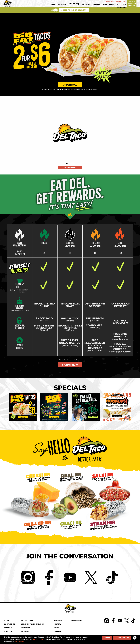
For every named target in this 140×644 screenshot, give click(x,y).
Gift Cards (110, 1)
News (56, 629)
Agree (107, 638)
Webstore (121, 5)
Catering (86, 5)
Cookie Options (122, 638)
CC (74, 164)
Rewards (58, 621)
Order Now (70, 85)
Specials (62, 5)
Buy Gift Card (27, 621)
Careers (97, 5)
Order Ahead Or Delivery (132, 4)
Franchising (109, 5)
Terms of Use (38, 639)
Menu (53, 5)
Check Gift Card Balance (32, 625)
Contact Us (120, 1)
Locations (121, 7)
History (58, 625)
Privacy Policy (19, 642)
